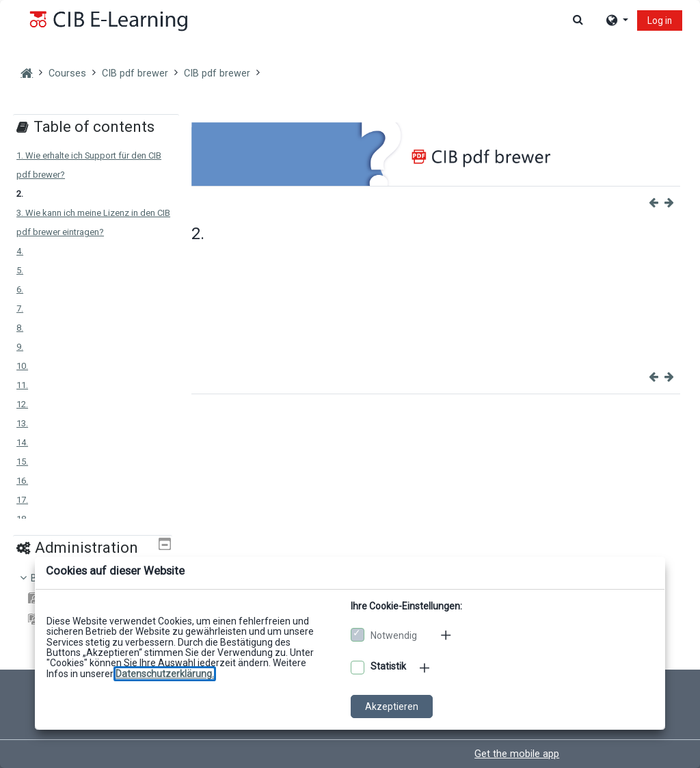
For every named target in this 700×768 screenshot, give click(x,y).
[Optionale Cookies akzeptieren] (358, 668)
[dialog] (350, 384)
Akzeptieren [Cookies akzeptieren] (392, 707)
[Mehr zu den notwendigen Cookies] (447, 635)
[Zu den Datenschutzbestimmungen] (165, 674)
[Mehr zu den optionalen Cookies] (426, 668)
